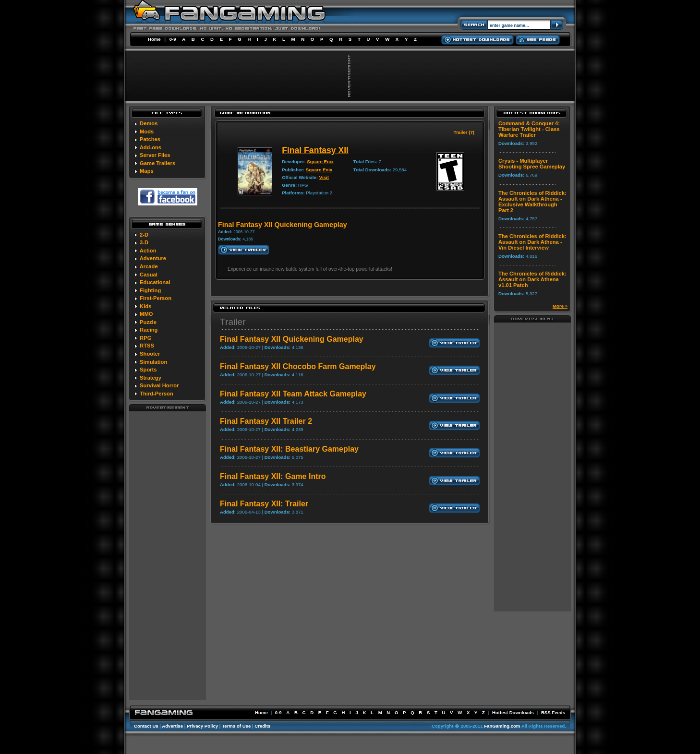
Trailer (233, 322)
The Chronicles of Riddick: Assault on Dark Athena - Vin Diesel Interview (532, 242)
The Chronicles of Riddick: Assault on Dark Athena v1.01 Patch (532, 279)
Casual (149, 275)
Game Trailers (157, 163)
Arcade (149, 266)
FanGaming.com (502, 726)
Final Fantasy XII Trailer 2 (266, 421)
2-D (144, 235)
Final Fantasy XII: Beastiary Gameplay (289, 449)
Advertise (172, 726)
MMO (146, 314)
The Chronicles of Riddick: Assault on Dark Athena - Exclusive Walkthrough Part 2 (532, 202)
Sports (148, 370)
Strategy (151, 378)
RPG (145, 338)
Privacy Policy (202, 726)
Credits (262, 726)
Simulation (153, 362)
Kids (145, 306)
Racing (149, 330)
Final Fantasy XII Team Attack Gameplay (293, 394)
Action (148, 251)
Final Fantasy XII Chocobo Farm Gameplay (298, 366)
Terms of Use (236, 726)
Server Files (155, 155)
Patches (150, 139)
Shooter (150, 354)
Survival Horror (159, 385)
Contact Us (146, 726)
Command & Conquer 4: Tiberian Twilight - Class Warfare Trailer (529, 129)
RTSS (147, 346)
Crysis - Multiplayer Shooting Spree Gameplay (532, 164)
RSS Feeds (553, 712)
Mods (147, 132)
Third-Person (157, 394)
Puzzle (148, 322)
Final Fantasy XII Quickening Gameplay (292, 339)
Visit (324, 177)
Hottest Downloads (513, 712)
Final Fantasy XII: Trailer (264, 504)
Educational (155, 282)
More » (560, 306)
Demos (149, 123)
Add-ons (151, 147)
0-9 (173, 39)
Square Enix (320, 162)
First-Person (156, 298)
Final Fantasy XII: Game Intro (273, 476)
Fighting (150, 290)
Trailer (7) (464, 132)
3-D (144, 242)
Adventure (153, 258)
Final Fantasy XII (315, 150)
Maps (147, 171)
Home (154, 39)
